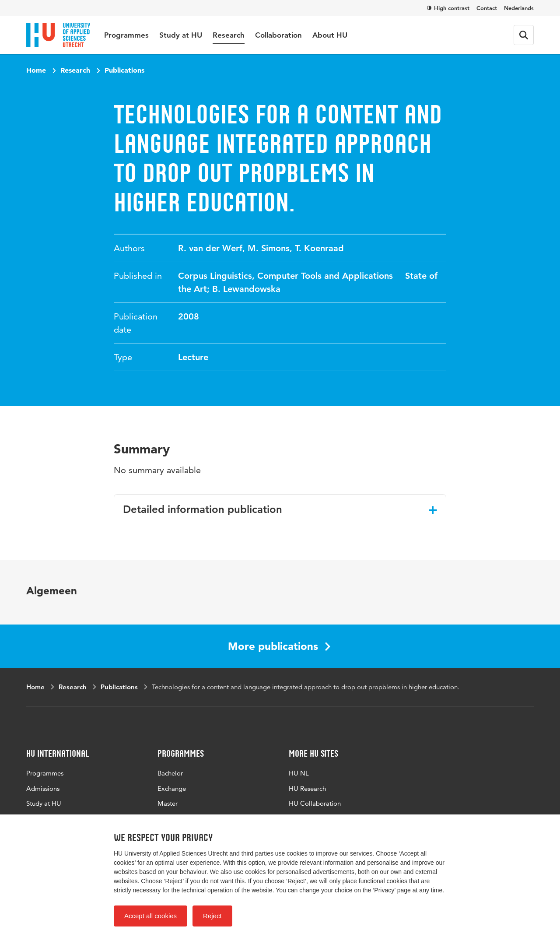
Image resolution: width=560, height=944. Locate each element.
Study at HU (181, 35)
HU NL (299, 773)
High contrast (448, 8)
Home (36, 70)
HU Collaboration (315, 803)
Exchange (172, 788)
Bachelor (170, 773)
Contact (487, 8)
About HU (330, 35)
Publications (124, 70)
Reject (212, 916)
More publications (279, 646)
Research (229, 35)
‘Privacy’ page (392, 890)
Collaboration (278, 35)
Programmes (126, 35)
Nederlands (519, 8)
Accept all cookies (150, 916)
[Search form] (524, 35)
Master (168, 803)
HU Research (307, 788)
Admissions (43, 788)
